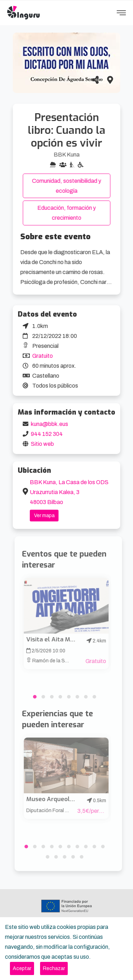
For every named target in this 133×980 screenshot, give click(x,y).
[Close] (22, 968)
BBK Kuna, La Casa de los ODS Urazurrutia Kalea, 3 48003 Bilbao (69, 492)
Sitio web (42, 444)
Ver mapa (44, 516)
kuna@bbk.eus (49, 424)
